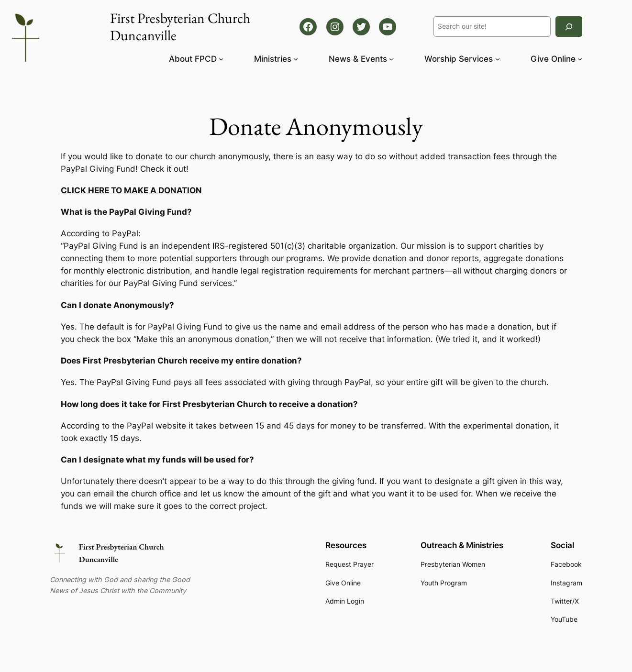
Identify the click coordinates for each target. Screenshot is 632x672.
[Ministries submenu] (296, 59)
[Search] (569, 27)
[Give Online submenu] (580, 59)
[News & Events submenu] (391, 59)
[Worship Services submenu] (498, 59)
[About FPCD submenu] (221, 59)
